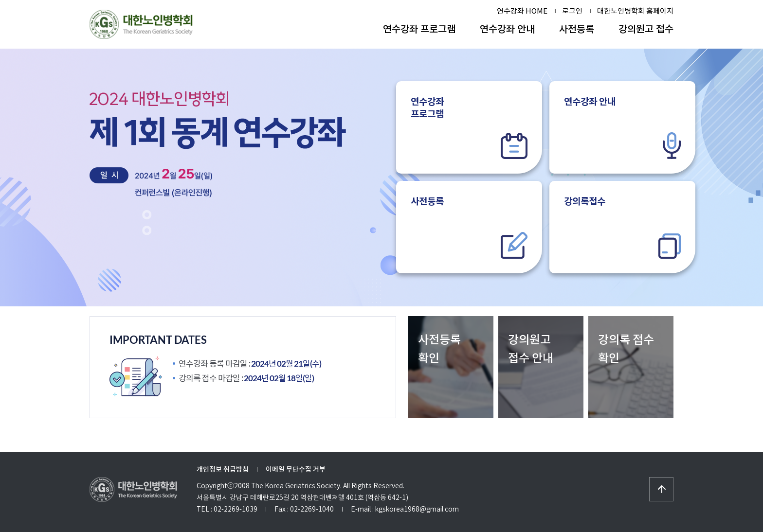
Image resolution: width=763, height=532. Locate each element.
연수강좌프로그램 (469, 127)
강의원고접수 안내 (531, 349)
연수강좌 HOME (522, 11)
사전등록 (577, 29)
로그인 (572, 11)
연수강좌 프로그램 (419, 29)
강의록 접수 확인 (626, 349)
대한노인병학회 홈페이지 (635, 11)
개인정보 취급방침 (223, 469)
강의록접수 (622, 227)
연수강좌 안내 (507, 29)
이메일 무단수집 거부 (296, 469)
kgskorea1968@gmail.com (417, 509)
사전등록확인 (439, 349)
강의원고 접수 (646, 29)
